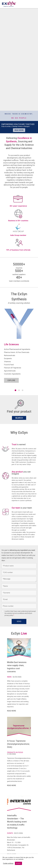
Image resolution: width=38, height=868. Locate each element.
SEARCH (19, 418)
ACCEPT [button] (18, 863)
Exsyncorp (34, 1)
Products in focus (15, 752)
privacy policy (9, 615)
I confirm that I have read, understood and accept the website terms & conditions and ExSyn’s (20, 613)
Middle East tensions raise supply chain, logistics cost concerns (17, 667)
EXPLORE (11, 380)
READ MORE (12, 711)
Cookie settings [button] (8, 863)
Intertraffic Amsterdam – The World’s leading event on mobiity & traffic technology (17, 822)
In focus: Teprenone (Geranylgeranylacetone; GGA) (18, 744)
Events (10, 833)
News (10, 677)
